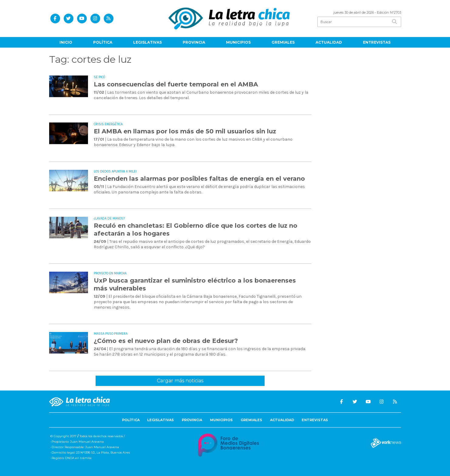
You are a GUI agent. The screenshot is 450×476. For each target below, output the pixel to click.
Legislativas (147, 42)
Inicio (66, 42)
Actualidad (329, 42)
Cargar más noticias (180, 381)
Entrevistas (377, 42)
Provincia (194, 42)
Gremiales (283, 42)
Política (103, 42)
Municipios (238, 42)
